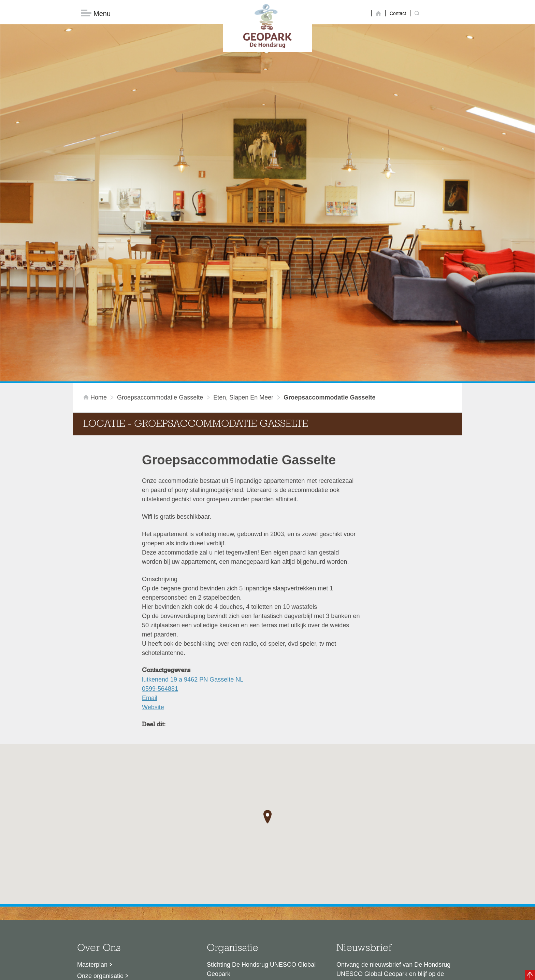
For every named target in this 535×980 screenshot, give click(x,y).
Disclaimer (203, 971)
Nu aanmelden (367, 896)
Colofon (228, 971)
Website (153, 598)
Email (150, 589)
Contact (398, 13)
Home (96, 288)
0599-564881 (160, 579)
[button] (267, 708)
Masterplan (92, 855)
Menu (96, 14)
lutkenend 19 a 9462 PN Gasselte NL (193, 570)
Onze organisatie (100, 867)
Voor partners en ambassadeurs (121, 889)
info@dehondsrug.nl (234, 917)
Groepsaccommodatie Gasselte (160, 288)
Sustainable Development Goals (121, 878)
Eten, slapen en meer (243, 288)
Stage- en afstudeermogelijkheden (124, 900)
